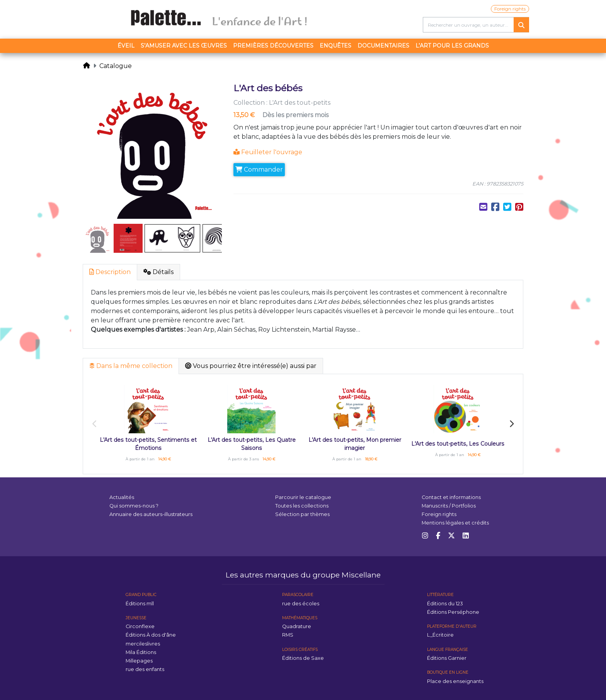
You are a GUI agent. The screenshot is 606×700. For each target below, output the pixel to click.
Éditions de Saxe (303, 658)
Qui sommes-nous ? (134, 506)
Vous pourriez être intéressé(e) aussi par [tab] (251, 366)
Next (511, 424)
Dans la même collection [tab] (131, 366)
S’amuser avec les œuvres (184, 46)
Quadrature (297, 626)
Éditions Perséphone (453, 612)
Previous (95, 424)
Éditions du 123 (445, 604)
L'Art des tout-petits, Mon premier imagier (355, 444)
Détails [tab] (158, 272)
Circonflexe (140, 626)
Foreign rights (510, 9)
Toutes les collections (302, 506)
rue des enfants (145, 669)
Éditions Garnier (447, 658)
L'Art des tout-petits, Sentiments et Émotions (148, 444)
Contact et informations (451, 497)
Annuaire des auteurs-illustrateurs (151, 514)
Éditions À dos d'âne (151, 635)
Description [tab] (110, 272)
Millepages (139, 661)
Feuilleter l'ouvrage (268, 152)
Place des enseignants (455, 681)
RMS (288, 635)
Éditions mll (140, 604)
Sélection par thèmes (302, 514)
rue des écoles (301, 604)
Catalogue (116, 66)
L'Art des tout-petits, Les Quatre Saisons (252, 444)
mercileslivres (143, 644)
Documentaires (383, 46)
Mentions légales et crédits (455, 523)
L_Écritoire (440, 635)
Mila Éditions (141, 652)
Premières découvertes (273, 46)
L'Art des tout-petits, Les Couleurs (458, 444)
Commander (259, 169)
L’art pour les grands (452, 46)
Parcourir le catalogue (303, 497)
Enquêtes (335, 46)
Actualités (122, 497)
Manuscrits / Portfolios (449, 506)
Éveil (126, 46)
